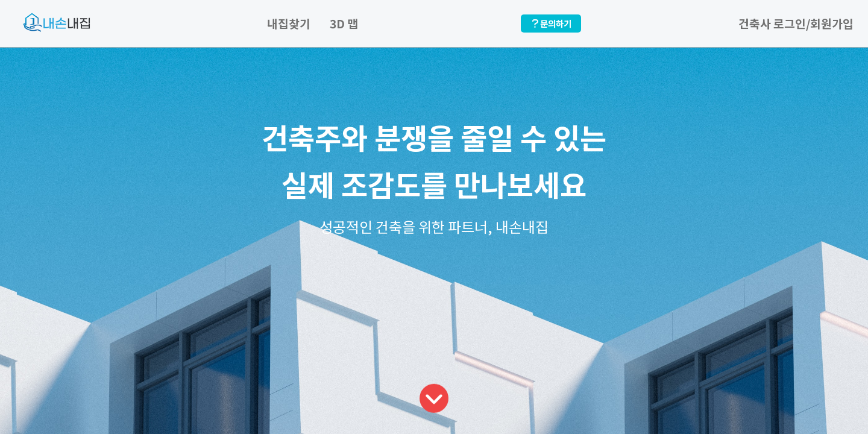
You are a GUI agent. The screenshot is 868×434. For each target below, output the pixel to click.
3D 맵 (344, 24)
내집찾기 (289, 24)
